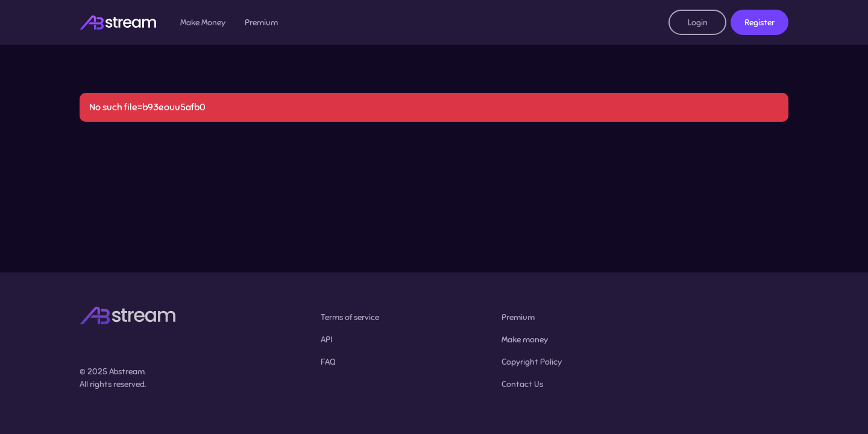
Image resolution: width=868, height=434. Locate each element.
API (326, 340)
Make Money (203, 23)
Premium (261, 23)
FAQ (328, 362)
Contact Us (522, 384)
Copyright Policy (532, 362)
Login (698, 23)
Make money (525, 340)
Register (759, 23)
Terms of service (350, 317)
